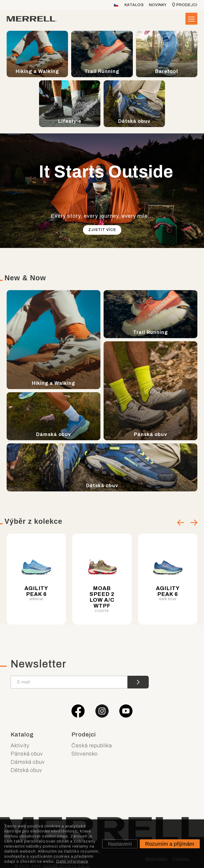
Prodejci (187, 5)
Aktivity (20, 744)
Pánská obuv (27, 753)
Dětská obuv (26, 769)
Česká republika (92, 744)
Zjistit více (102, 230)
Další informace (72, 861)
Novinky (158, 5)
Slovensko (85, 753)
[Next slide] (194, 523)
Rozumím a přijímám (170, 844)
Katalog (134, 5)
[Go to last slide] (181, 523)
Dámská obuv (28, 761)
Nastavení (120, 844)
